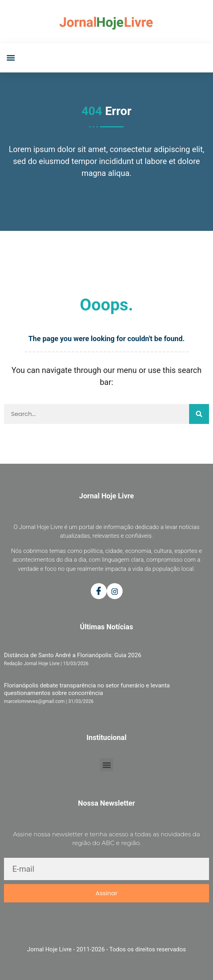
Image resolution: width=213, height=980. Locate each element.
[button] (11, 58)
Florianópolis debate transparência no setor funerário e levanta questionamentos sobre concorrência (87, 689)
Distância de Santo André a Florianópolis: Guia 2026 (73, 655)
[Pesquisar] (199, 414)
